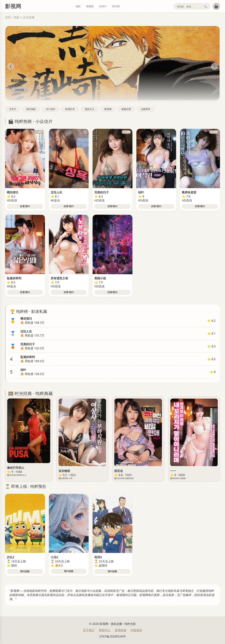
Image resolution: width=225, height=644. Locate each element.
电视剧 (90, 6)
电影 (78, 6)
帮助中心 (105, 630)
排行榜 (116, 6)
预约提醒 (25, 571)
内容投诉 (136, 630)
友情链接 (121, 630)
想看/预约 (25, 206)
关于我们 (89, 630)
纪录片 (103, 6)
